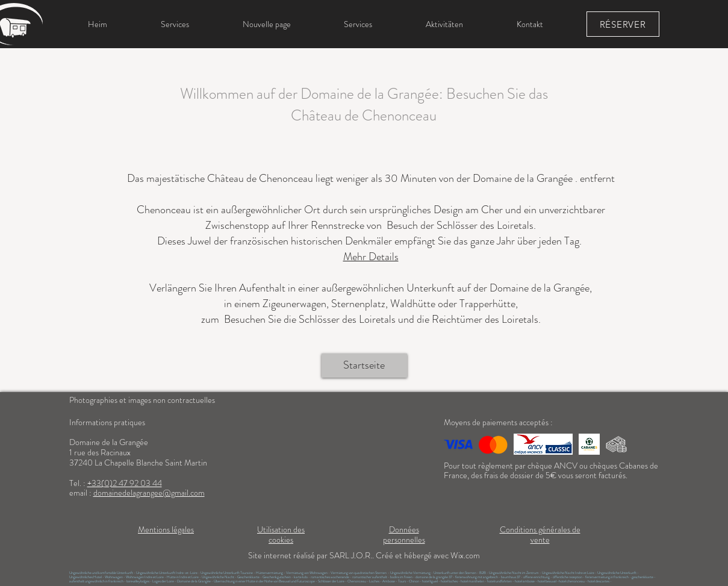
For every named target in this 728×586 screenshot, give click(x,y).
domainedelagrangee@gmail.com (149, 493)
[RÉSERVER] (623, 24)
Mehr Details (371, 257)
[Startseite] (364, 366)
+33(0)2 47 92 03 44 (125, 483)
